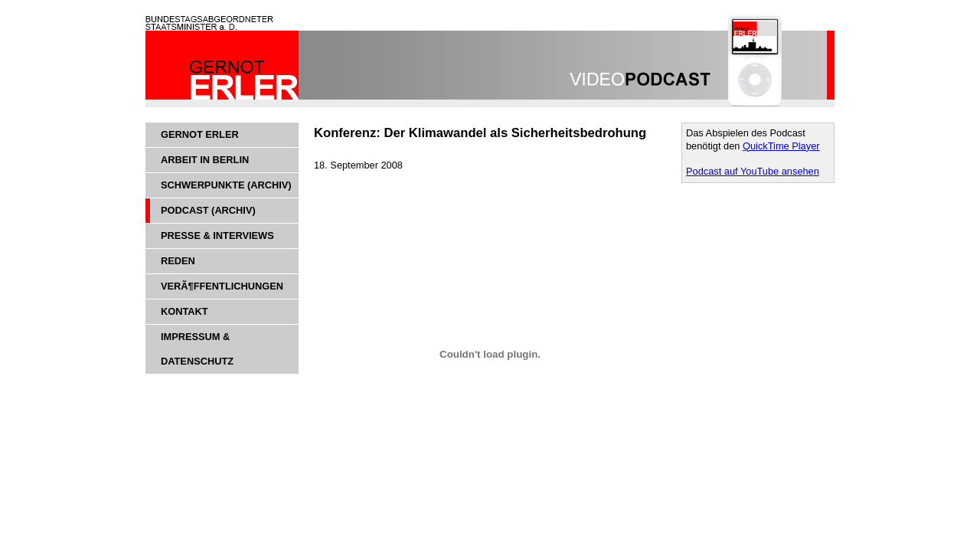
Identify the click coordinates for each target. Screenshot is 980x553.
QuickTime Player (781, 146)
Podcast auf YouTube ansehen (753, 171)
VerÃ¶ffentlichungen (222, 286)
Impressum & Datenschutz (197, 349)
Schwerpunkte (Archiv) (226, 185)
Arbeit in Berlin (205, 160)
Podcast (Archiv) (208, 210)
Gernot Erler (200, 134)
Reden (178, 261)
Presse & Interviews (217, 236)
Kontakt (185, 311)
